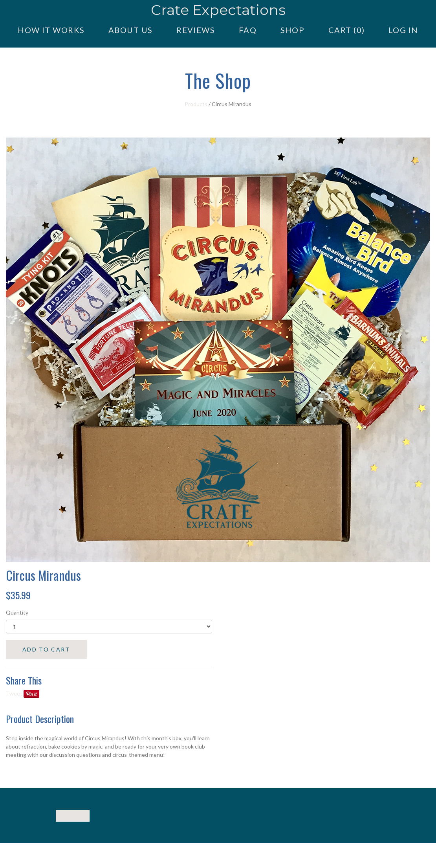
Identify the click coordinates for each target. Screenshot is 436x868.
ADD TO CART (46, 649)
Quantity (17, 612)
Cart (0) (346, 30)
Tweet (14, 693)
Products (196, 104)
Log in (403, 30)
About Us (130, 30)
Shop (293, 30)
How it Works (51, 30)
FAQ (248, 30)
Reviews (196, 30)
